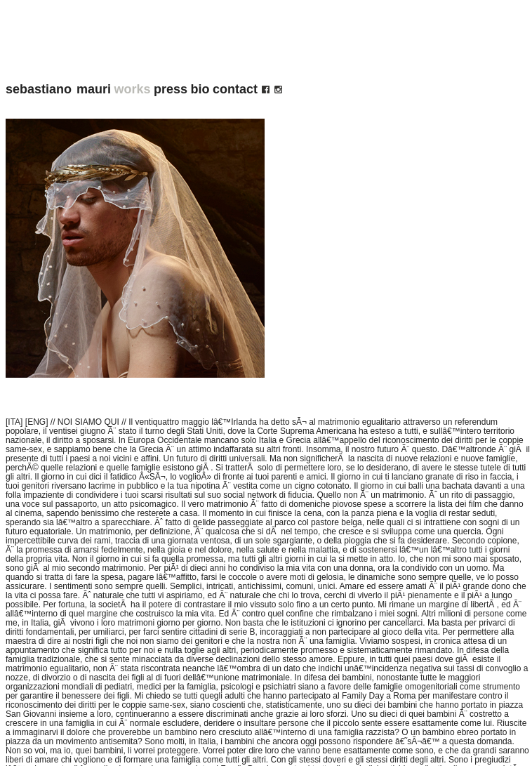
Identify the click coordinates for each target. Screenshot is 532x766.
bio (200, 89)
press (171, 89)
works (133, 89)
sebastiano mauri (58, 89)
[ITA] (14, 422)
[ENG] (37, 422)
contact (235, 89)
